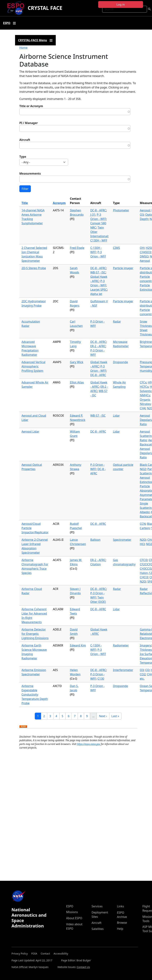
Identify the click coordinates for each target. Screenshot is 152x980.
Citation (96, 564)
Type (23, 157)
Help (120, 929)
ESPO (70, 906)
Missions (72, 912)
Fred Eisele (77, 248)
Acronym (59, 203)
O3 (142, 215)
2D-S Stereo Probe (34, 268)
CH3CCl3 (146, 569)
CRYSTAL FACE (45, 8)
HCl (142, 544)
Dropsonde (120, 362)
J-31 (93, 215)
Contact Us (83, 967)
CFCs (143, 382)
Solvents (145, 391)
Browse (122, 923)
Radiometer (121, 645)
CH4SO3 (145, 252)
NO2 (143, 469)
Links (121, 906)
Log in (121, 4)
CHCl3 (144, 577)
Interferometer (123, 670)
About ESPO (74, 918)
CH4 (143, 408)
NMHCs (145, 395)
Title (25, 203)
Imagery (145, 645)
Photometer (121, 210)
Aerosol (145, 210)
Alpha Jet (96, 294)
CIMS (116, 248)
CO (147, 670)
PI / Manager (29, 123)
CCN (143, 524)
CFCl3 (144, 560)
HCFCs (144, 387)
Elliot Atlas (77, 382)
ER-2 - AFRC (98, 346)
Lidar (116, 416)
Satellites (98, 929)
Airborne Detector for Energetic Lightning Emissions (35, 634)
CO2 (143, 674)
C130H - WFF (99, 240)
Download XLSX (23, 727)
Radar (117, 322)
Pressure (146, 362)
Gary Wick (77, 362)
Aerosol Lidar (30, 432)
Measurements (30, 174)
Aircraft (25, 140)
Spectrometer (122, 540)
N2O (143, 540)
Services (97, 906)
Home (23, 48)
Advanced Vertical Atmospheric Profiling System (33, 366)
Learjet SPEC (99, 290)
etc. (142, 679)
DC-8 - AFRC (98, 210)
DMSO (144, 256)
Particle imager (123, 268)
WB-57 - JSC (98, 272)
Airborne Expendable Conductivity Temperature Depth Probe (35, 695)
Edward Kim (78, 645)
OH (142, 248)
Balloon (95, 540)
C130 (101, 679)
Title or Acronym (31, 106)
